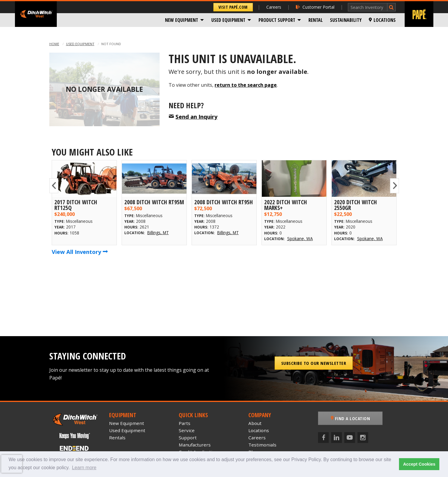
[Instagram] (363, 438)
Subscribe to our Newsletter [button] (314, 363)
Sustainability (346, 20)
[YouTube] (350, 438)
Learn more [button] (84, 468)
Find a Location (351, 418)
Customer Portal (315, 7)
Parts (185, 423)
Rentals (117, 438)
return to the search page (246, 85)
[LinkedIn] (337, 438)
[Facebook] (323, 438)
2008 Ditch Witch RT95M (154, 202)
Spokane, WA (300, 238)
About (255, 423)
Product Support (277, 20)
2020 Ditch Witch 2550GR (356, 205)
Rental (316, 20)
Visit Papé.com (233, 7)
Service (187, 430)
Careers (274, 7)
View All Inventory (80, 252)
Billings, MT (158, 233)
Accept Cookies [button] (419, 464)
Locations (382, 20)
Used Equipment (228, 20)
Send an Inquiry (196, 116)
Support (188, 438)
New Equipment (182, 20)
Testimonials (262, 445)
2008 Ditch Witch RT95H (224, 202)
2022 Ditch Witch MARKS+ (286, 205)
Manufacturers (195, 445)
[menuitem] (185, 20)
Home (54, 44)
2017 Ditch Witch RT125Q (76, 205)
